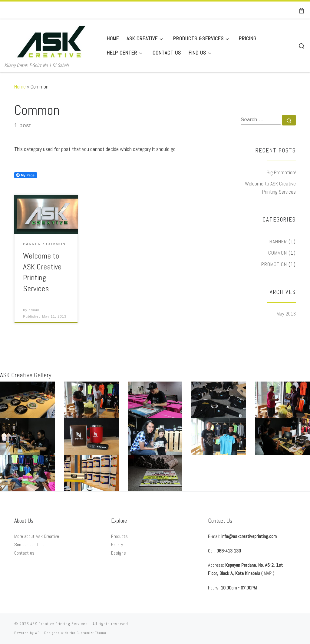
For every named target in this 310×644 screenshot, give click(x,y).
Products (119, 536)
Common (278, 253)
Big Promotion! (281, 172)
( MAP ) (268, 573)
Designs (119, 553)
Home (20, 87)
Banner (278, 242)
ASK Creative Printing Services (59, 624)
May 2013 (286, 314)
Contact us (24, 553)
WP (37, 633)
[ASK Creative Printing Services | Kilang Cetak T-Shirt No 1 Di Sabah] (51, 41)
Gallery (117, 544)
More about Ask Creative (37, 536)
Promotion (274, 264)
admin (34, 310)
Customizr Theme (91, 633)
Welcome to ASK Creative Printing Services (270, 188)
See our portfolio (29, 544)
